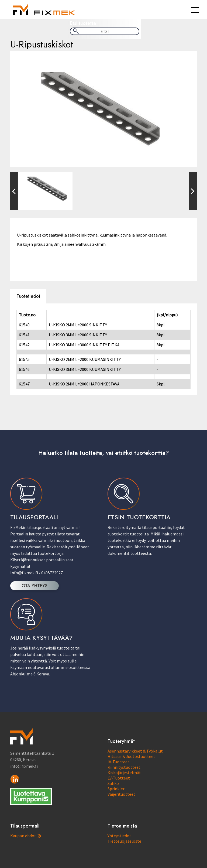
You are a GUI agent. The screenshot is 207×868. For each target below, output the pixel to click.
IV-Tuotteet (118, 762)
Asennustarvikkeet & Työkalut (135, 751)
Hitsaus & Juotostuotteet (131, 756)
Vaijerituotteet (121, 794)
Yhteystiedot (119, 836)
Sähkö (113, 783)
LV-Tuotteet (119, 778)
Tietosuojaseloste (124, 841)
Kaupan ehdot (26, 836)
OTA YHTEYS (34, 586)
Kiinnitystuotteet (124, 767)
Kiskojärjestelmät (124, 773)
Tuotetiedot (28, 296)
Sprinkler (116, 789)
